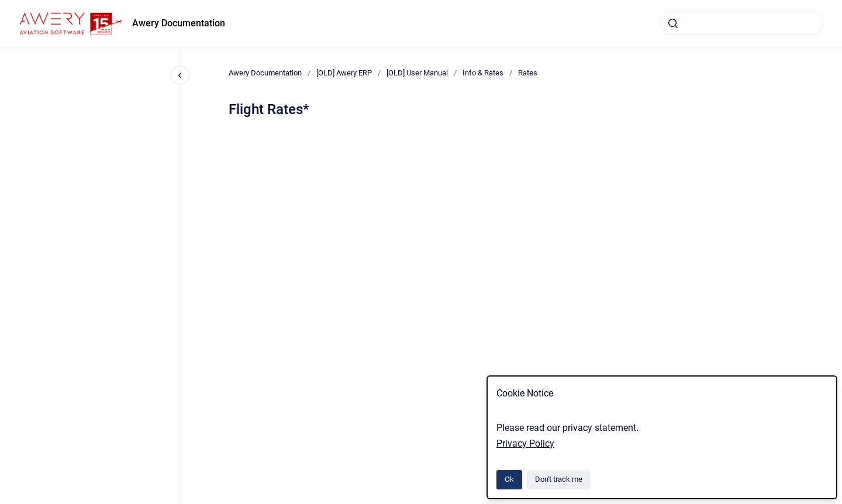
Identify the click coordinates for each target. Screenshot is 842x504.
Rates (528, 73)
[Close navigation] (180, 75)
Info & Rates (483, 73)
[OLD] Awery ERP (344, 73)
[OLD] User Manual (417, 73)
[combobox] (741, 23)
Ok (509, 479)
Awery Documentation (179, 23)
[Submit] (673, 23)
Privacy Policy (525, 443)
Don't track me (559, 479)
